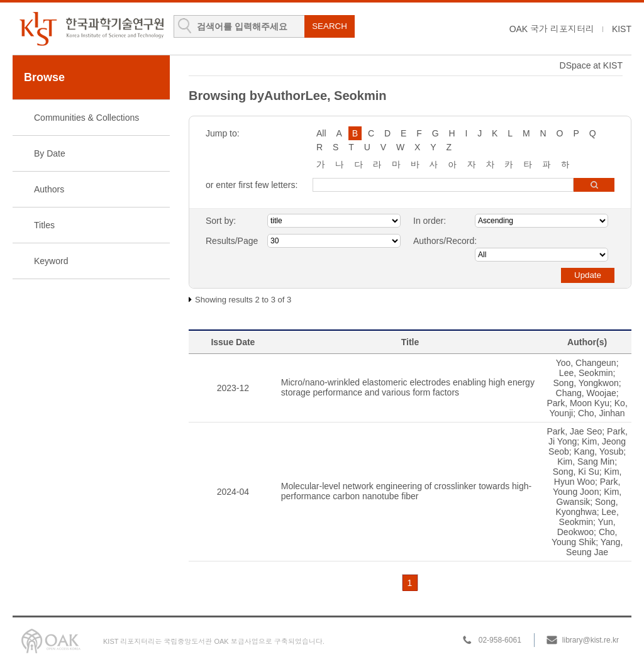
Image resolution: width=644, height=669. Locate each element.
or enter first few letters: (252, 185)
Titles (44, 225)
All (321, 133)
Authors (49, 189)
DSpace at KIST (591, 65)
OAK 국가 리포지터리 (552, 29)
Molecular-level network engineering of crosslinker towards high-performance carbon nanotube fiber (406, 491)
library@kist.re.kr (591, 640)
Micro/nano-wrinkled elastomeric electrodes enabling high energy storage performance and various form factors (408, 387)
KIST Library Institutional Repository (91, 29)
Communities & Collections (86, 118)
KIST (622, 29)
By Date (50, 153)
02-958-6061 (500, 640)
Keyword (51, 261)
